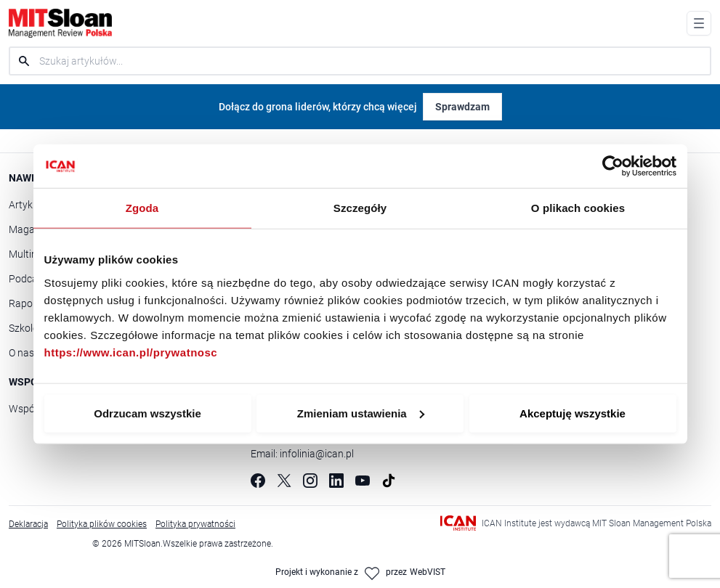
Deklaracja (28, 523)
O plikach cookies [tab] (578, 208)
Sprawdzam (462, 106)
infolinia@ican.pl (317, 453)
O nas (21, 352)
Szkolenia (30, 328)
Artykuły (28, 204)
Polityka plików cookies (102, 523)
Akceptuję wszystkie (573, 413)
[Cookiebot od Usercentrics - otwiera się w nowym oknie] (613, 166)
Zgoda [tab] (142, 208)
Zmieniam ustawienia (361, 413)
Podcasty (30, 278)
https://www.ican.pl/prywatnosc (131, 352)
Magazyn (30, 229)
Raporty (27, 303)
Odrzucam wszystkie (147, 413)
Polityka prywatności (195, 523)
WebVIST (428, 571)
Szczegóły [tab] (360, 208)
